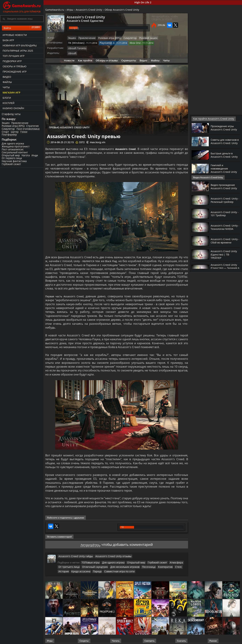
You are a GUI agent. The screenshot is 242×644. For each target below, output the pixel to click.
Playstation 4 (104, 43)
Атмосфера (169, 561)
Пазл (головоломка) (28, 129)
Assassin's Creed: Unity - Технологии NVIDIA (225, 227)
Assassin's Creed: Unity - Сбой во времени (225, 241)
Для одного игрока (13, 143)
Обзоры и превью (15, 66)
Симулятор (8, 129)
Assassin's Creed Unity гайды (74, 555)
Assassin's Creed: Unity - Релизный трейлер (225, 200)
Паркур (82, 570)
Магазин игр (11, 93)
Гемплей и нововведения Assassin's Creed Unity (225, 168)
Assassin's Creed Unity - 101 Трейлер (225, 213)
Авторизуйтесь (90, 543)
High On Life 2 (143, 2)
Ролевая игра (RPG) (13, 126)
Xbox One (131, 43)
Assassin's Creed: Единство (81, 20)
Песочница (141, 565)
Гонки (24, 132)
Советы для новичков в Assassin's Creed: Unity (225, 141)
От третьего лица (68, 565)
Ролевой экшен (142, 38)
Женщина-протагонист (16, 146)
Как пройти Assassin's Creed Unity (211, 119)
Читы (6, 87)
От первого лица (12, 158)
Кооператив (156, 565)
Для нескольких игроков (119, 565)
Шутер (15, 132)
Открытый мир (11, 155)
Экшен (6, 123)
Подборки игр (12, 61)
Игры (70, 10)
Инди (35, 155)
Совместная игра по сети (102, 570)
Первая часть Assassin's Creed (66, 295)
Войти (22, 28)
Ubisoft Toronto (76, 47)
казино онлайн (13, 108)
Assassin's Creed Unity (89, 10)
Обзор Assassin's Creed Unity (122, 10)
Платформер (9, 135)
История (178, 565)
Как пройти (85, 59)
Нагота (26, 155)
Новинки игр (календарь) (20, 45)
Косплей (9, 103)
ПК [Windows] (75, 43)
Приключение (20, 123)
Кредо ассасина (67, 570)
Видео (7, 77)
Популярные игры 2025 (18, 51)
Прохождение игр (15, 72)
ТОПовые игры (90, 561)
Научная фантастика (14, 161)
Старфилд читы (11, 114)
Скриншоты (129, 59)
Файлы (7, 82)
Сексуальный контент (15, 152)
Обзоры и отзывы (107, 59)
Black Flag (112, 260)
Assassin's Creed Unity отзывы (107, 555)
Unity (77, 260)
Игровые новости (15, 35)
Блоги (7, 98)
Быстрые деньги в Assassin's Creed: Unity (225, 155)
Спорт (5, 132)
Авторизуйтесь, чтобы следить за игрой (165, 18)
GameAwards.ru (55, 10)
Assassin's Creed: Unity (100, 163)
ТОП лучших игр (13, 56)
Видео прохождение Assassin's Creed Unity (225, 186)
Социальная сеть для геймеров (22, 7)
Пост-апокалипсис (13, 149)
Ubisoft (72, 52)
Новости (69, 59)
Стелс (168, 565)
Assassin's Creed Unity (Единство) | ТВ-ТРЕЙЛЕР (225, 254)
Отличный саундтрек (91, 565)
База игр (8, 40)
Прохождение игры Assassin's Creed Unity (225, 128)
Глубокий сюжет (11, 164)
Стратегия (32, 126)
